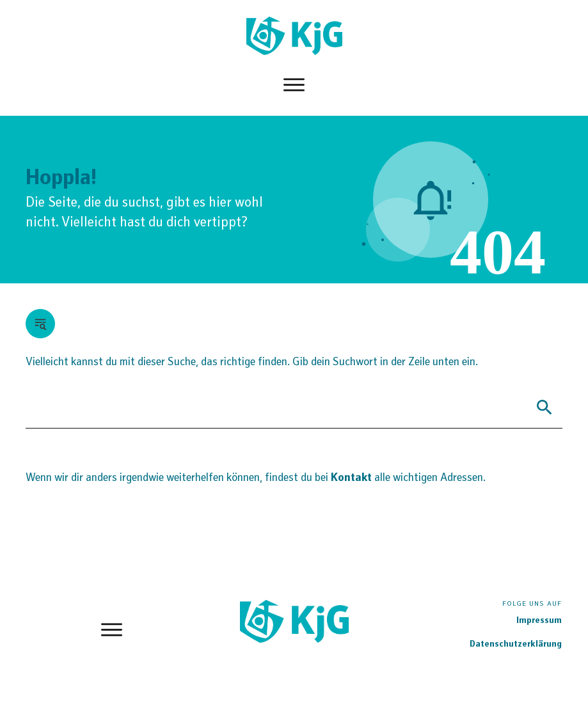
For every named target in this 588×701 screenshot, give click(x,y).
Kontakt (353, 478)
